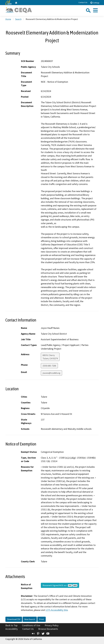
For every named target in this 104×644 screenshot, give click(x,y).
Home (8, 19)
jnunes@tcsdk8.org (51, 373)
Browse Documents (48, 629)
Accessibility (12, 629)
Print (42, 619)
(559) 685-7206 (49, 366)
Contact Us (83, 2)
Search (18, 19)
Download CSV (14, 619)
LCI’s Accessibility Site (57, 610)
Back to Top (11, 625)
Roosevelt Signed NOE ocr (60, 585)
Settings (95, 3)
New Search (30, 619)
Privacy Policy (52, 625)
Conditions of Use (31, 625)
